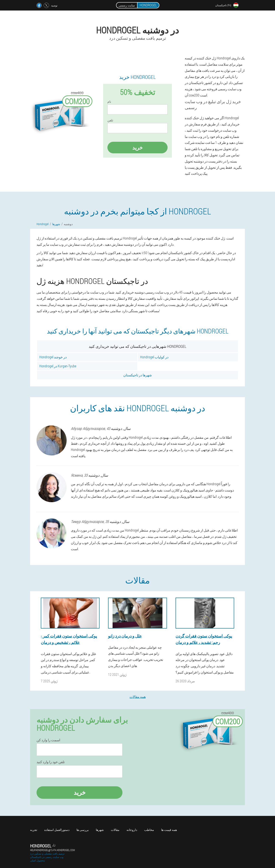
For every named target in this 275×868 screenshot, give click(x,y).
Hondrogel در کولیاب (154, 357)
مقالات (115, 830)
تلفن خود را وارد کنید (51, 762)
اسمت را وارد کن (48, 740)
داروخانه (132, 830)
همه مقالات (138, 697)
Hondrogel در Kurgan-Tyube (58, 366)
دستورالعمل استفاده (57, 830)
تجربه (34, 830)
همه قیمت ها (169, 830)
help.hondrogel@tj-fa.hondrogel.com (52, 850)
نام (109, 102)
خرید (137, 148)
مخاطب (149, 830)
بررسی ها (83, 830)
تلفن (110, 120)
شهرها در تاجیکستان (137, 375)
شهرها (100, 830)
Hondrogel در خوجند (53, 357)
